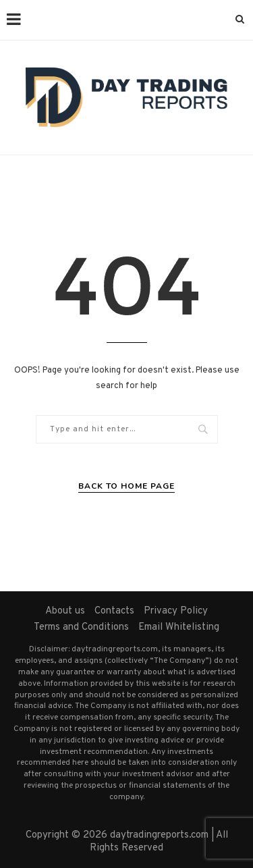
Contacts (114, 611)
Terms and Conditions (81, 627)
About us (65, 611)
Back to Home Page (126, 486)
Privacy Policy (176, 611)
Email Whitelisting (179, 627)
